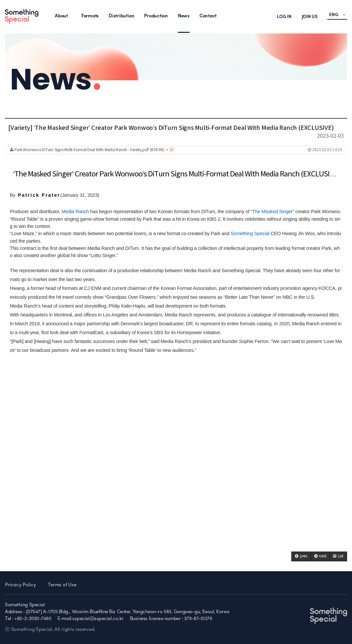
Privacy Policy (21, 585)
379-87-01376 (198, 619)
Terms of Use (62, 585)
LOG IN (284, 17)
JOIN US (310, 17)
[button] (301, 556)
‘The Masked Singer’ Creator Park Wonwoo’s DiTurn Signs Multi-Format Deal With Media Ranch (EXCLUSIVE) (176, 174)
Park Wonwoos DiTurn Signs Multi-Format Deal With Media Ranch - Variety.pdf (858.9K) (176, 150)
